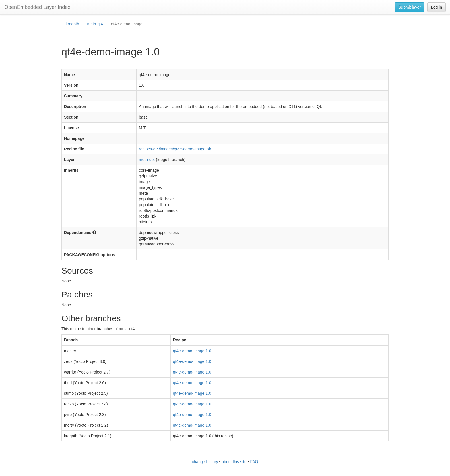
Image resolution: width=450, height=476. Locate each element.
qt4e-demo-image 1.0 (192, 351)
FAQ (254, 462)
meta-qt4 (95, 24)
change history (205, 462)
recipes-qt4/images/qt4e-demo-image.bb (175, 149)
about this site (234, 462)
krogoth (72, 24)
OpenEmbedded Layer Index (37, 7)
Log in (437, 7)
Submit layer (410, 7)
